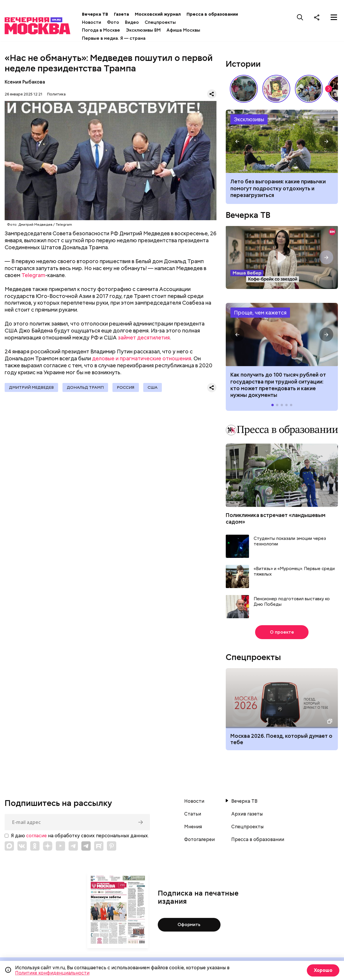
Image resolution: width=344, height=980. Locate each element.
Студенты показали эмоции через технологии (290, 541)
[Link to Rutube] (99, 846)
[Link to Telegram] (73, 846)
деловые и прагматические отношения (142, 358)
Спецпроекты (164, 22)
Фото (117, 22)
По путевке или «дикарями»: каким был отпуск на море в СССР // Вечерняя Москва (244, 89)
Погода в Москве (105, 30)
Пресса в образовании (216, 14)
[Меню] (334, 17)
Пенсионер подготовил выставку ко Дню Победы (292, 602)
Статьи (193, 814)
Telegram (33, 275)
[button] (329, 89)
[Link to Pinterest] (112, 846)
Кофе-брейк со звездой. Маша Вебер (282, 257)
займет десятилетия (144, 338)
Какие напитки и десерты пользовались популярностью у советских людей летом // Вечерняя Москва (276, 89)
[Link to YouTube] (60, 846)
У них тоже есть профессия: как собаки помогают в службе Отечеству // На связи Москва (309, 89)
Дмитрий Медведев (32, 388)
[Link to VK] (22, 846)
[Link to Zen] (48, 846)
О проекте (282, 632)
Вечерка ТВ (99, 14)
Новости (96, 22)
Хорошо (322, 970)
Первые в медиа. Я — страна (118, 38)
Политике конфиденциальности (52, 973)
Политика (56, 94)
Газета (126, 14)
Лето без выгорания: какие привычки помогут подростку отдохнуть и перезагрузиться (282, 141)
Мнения (193, 827)
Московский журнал (162, 14)
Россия (128, 388)
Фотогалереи (199, 840)
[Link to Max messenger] (9, 846)
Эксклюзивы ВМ (147, 30)
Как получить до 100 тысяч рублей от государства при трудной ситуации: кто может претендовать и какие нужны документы (282, 334)
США (155, 388)
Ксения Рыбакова (25, 82)
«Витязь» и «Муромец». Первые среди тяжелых (294, 572)
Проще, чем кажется (260, 313)
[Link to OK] (35, 846)
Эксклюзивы (249, 119)
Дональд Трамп (86, 388)
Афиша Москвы (187, 30)
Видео (136, 22)
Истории (243, 64)
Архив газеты (247, 814)
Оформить (189, 925)
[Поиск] (300, 17)
